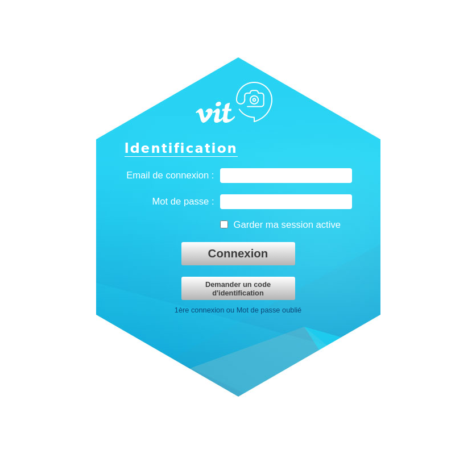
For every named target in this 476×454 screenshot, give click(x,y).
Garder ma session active (287, 225)
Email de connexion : (170, 175)
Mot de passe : (183, 201)
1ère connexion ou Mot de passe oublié (238, 310)
